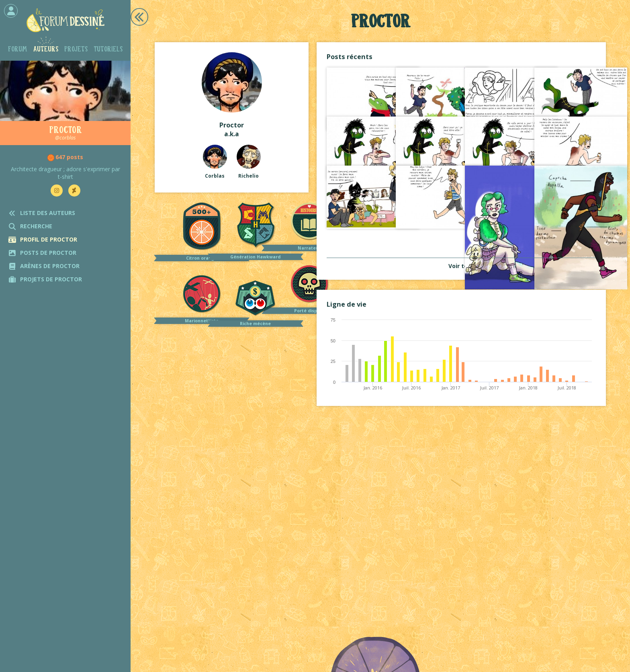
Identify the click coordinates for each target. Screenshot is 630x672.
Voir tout (461, 266)
